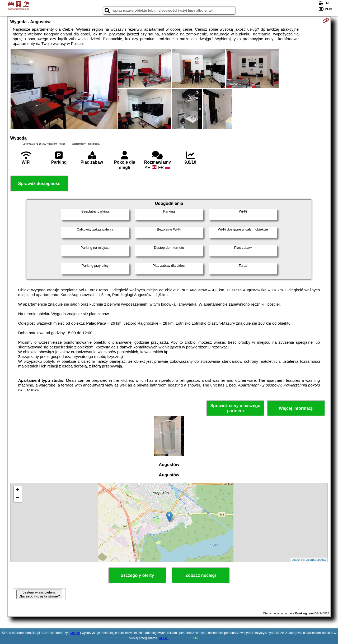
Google (75, 633)
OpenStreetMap (316, 560)
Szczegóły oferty (137, 575)
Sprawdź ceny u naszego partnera (235, 408)
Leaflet (296, 560)
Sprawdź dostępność (39, 184)
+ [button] (18, 490)
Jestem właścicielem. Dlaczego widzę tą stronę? (39, 594)
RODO (164, 638)
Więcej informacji (296, 408)
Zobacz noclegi (201, 575)
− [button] (18, 498)
